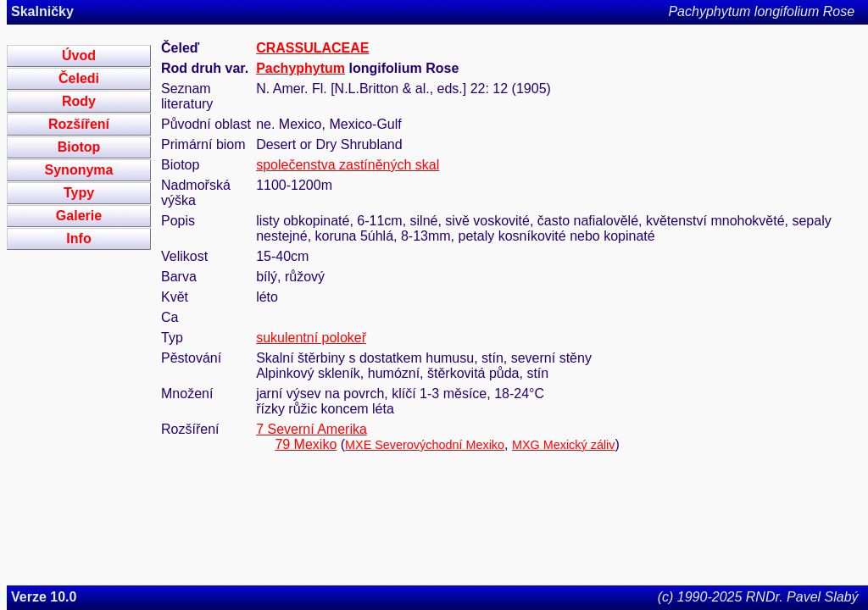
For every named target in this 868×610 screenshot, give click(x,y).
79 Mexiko (306, 444)
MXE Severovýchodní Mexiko (425, 445)
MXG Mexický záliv (564, 445)
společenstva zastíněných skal (348, 165)
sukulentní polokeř (311, 338)
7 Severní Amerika (312, 429)
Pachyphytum (300, 68)
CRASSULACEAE (312, 48)
